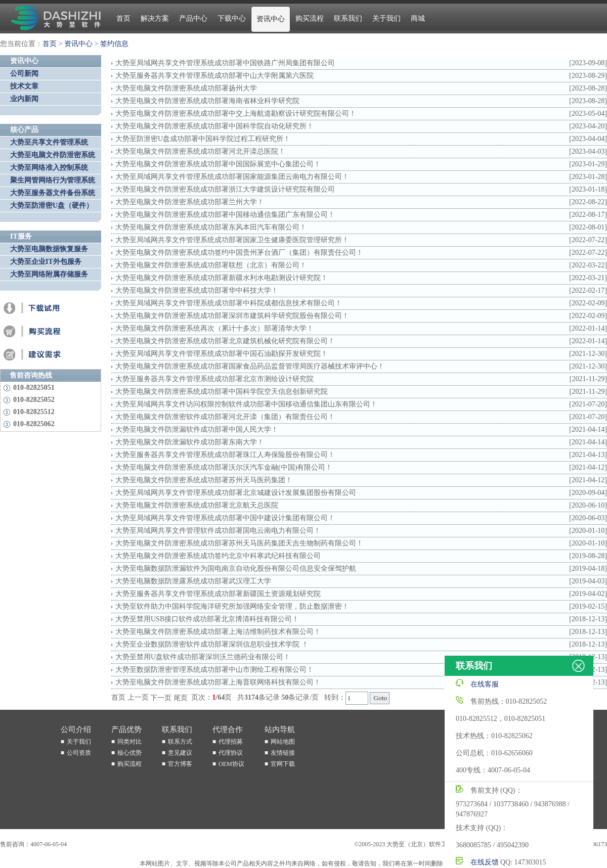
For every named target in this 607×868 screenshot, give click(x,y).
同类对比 (129, 742)
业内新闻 (24, 99)
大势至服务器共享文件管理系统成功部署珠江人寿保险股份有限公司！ (225, 455)
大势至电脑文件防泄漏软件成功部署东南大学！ (190, 442)
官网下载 (283, 764)
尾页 (181, 698)
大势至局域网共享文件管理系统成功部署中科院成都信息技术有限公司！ (229, 303)
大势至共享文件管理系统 (49, 142)
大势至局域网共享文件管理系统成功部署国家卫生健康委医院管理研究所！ (232, 240)
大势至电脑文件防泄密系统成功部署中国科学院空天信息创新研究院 (222, 392)
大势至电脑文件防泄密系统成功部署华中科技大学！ (197, 290)
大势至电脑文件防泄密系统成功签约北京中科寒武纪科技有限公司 (218, 556)
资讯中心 (271, 19)
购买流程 (310, 18)
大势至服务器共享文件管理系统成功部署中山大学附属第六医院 (214, 76)
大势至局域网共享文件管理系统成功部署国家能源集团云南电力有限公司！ (232, 177)
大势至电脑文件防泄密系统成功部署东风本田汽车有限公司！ (211, 227)
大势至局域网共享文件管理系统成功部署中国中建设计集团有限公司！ (225, 518)
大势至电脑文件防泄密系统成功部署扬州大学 (186, 88)
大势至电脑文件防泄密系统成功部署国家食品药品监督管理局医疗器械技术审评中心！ (250, 366)
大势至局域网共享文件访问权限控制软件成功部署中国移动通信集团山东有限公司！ (246, 404)
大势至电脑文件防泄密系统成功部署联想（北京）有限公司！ (211, 265)
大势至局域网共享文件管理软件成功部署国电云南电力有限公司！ (218, 531)
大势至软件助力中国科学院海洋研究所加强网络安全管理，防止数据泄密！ (232, 606)
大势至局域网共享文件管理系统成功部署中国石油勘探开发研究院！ (222, 354)
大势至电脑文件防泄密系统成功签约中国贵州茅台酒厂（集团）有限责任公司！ (239, 253)
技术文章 (24, 86)
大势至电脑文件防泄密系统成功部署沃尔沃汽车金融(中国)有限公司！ (224, 467)
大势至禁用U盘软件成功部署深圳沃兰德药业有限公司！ (203, 657)
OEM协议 (231, 764)
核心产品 (24, 130)
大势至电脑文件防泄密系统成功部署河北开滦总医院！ (200, 151)
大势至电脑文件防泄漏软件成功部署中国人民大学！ (197, 429)
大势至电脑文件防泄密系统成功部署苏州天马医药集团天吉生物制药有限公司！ (239, 543)
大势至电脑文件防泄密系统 (53, 155)
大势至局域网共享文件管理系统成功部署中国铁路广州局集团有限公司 (225, 63)
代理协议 (231, 753)
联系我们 (348, 18)
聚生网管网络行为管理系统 (53, 180)
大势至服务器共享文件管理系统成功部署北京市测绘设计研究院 (214, 379)
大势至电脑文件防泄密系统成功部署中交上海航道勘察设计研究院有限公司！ (236, 113)
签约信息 (114, 44)
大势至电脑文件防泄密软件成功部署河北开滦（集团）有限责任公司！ (225, 417)
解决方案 (155, 18)
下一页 (161, 698)
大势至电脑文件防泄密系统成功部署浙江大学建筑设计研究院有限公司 (225, 189)
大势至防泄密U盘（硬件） (52, 205)
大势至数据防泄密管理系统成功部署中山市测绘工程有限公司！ (214, 670)
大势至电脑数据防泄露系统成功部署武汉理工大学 (193, 581)
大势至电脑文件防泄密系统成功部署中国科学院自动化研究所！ (214, 126)
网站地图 (283, 742)
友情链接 (283, 753)
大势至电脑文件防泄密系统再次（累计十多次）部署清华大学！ (214, 328)
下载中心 (232, 18)
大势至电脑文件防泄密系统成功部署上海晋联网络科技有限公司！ (218, 682)
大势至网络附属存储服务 (49, 274)
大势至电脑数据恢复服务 (49, 249)
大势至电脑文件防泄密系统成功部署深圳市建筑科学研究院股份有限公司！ (232, 316)
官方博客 (180, 764)
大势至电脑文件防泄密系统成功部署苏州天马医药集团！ (204, 480)
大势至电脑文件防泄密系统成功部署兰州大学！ (190, 202)
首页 (123, 18)
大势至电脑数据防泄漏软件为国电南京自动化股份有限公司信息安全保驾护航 (236, 568)
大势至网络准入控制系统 (49, 168)
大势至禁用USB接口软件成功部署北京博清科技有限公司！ (207, 619)
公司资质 (79, 753)
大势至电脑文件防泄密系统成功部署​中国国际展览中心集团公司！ (218, 164)
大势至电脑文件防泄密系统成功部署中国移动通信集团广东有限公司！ (225, 215)
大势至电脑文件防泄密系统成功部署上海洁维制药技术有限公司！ (218, 632)
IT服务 (21, 236)
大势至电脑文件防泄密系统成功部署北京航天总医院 (197, 505)
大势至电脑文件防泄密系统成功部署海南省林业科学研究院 (207, 101)
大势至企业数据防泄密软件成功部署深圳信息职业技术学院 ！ (212, 644)
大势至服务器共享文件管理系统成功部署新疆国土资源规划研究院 (218, 594)
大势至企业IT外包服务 (46, 262)
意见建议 (180, 753)
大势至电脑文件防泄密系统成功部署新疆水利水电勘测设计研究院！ (222, 278)
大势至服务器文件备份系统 (53, 193)
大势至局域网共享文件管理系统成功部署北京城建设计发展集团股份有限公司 (236, 493)
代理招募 (231, 742)
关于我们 (386, 18)
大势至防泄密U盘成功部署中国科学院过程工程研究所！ (203, 139)
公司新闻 (24, 74)
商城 (418, 18)
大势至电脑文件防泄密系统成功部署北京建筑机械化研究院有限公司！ (225, 341)
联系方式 (180, 742)
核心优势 (129, 753)
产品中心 (193, 18)
